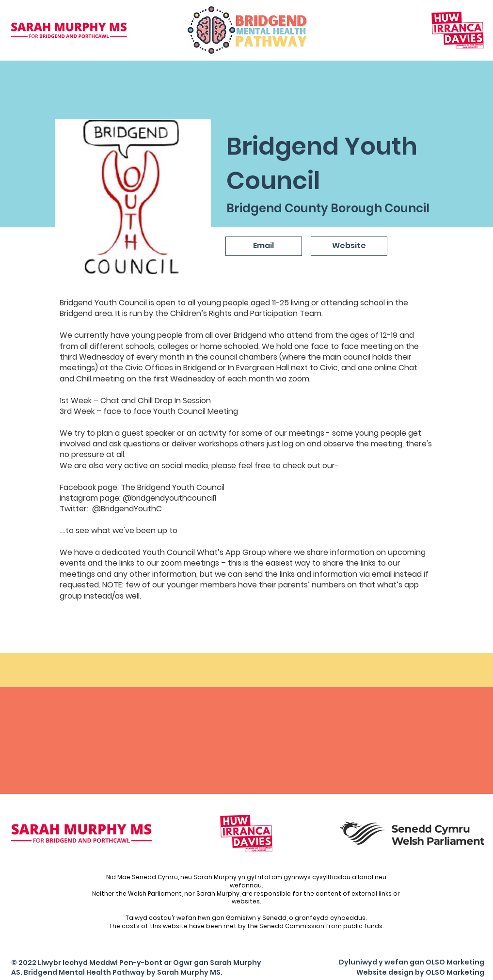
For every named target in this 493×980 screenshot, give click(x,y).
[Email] (264, 246)
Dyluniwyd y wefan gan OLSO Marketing (412, 962)
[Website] (349, 246)
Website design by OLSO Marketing (420, 972)
